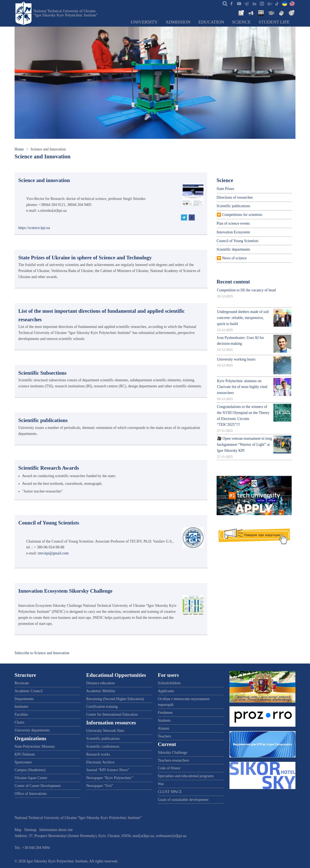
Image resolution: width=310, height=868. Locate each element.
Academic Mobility (101, 691)
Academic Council (29, 691)
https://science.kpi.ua (34, 228)
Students (164, 720)
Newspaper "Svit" (100, 786)
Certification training (102, 707)
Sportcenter (23, 762)
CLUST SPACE (170, 792)
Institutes (21, 707)
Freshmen (165, 713)
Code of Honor (169, 768)
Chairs (19, 722)
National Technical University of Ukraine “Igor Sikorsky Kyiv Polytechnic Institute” (66, 13)
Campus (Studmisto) (30, 770)
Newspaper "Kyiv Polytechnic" (110, 778)
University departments (32, 730)
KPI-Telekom (25, 754)
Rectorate (22, 683)
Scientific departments (233, 249)
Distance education (100, 683)
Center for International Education (112, 714)
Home (19, 149)
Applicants (166, 691)
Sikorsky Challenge (173, 752)
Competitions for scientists (242, 215)
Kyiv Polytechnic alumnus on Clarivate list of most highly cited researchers (242, 387)
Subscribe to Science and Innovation (42, 653)
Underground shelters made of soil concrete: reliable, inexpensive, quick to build (243, 318)
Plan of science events (233, 223)
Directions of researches (235, 197)
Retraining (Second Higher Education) (115, 699)
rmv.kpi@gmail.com (53, 553)
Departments (24, 699)
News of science (234, 258)
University (144, 22)
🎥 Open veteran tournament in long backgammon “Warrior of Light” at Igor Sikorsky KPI (244, 444)
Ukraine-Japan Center (31, 778)
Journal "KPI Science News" (108, 770)
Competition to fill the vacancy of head (246, 290)
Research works (98, 754)
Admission (178, 22)
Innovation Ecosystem (233, 232)
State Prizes (225, 189)
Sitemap (30, 830)
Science (241, 22)
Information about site (56, 830)
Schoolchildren (169, 683)
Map (18, 830)
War (161, 784)
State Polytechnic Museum (35, 746)
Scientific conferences (103, 746)
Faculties (21, 714)
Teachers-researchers (174, 760)
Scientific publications (233, 206)
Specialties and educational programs (186, 776)
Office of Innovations (31, 794)
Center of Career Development (38, 786)
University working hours (236, 359)
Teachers (165, 736)
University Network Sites (105, 731)
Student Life (274, 22)
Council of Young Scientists (237, 241)
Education (211, 22)
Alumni (164, 728)
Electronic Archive (100, 762)
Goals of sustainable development (183, 800)
